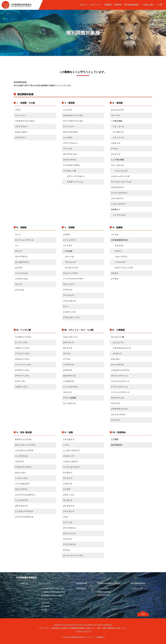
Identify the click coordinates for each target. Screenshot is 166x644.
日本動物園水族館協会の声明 (51, 596)
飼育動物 (118, 5)
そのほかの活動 (47, 599)
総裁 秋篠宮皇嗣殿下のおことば (52, 588)
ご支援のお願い (148, 5)
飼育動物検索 (81, 588)
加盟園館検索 (82, 583)
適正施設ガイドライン (49, 610)
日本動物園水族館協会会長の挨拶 (53, 592)
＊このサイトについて (83, 631)
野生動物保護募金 (132, 5)
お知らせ (83, 5)
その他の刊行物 (104, 596)
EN (159, 5)
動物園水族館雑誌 (104, 592)
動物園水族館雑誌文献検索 (109, 583)
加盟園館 (108, 5)
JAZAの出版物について (106, 588)
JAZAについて (96, 5)
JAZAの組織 (45, 603)
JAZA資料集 (45, 606)
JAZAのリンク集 (137, 588)
